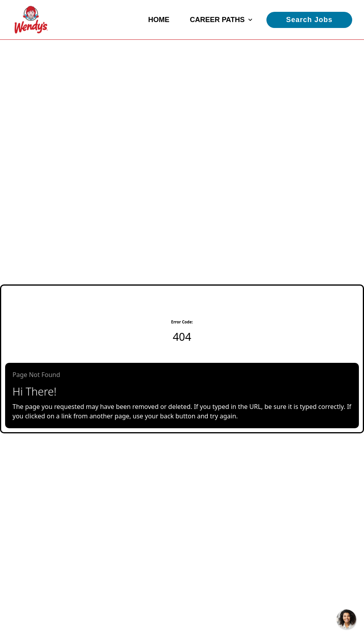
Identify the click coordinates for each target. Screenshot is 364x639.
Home (159, 20)
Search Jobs (309, 20)
